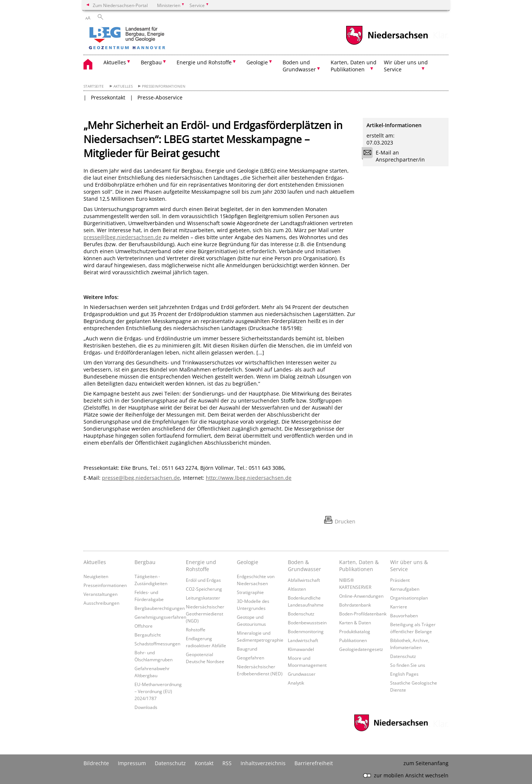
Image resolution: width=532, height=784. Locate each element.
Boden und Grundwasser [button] (299, 66)
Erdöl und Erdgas (203, 580)
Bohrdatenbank (355, 605)
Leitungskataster (203, 598)
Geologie (248, 562)
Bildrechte (96, 763)
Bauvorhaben (404, 615)
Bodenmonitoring (306, 631)
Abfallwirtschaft (304, 580)
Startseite (94, 86)
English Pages (404, 674)
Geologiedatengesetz (361, 649)
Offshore (144, 626)
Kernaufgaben (405, 589)
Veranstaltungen (100, 594)
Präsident (400, 580)
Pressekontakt (108, 97)
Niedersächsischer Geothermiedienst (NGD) (205, 614)
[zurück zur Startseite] (148, 39)
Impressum (132, 763)
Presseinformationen (164, 86)
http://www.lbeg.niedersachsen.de (249, 478)
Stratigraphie (250, 592)
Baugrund (247, 649)
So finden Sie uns (408, 665)
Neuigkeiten (96, 576)
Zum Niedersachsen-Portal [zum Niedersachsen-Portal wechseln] (120, 5)
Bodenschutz (301, 614)
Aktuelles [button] (115, 62)
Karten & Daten (355, 622)
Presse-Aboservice (160, 97)
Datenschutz (403, 656)
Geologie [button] (257, 62)
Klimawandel (301, 649)
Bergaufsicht (148, 635)
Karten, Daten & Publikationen (359, 566)
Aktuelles (123, 86)
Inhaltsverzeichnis (263, 763)
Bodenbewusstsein (307, 622)
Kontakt (204, 763)
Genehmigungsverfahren (160, 617)
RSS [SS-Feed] (227, 763)
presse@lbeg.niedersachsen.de (122, 237)
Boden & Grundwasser (304, 566)
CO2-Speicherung (204, 589)
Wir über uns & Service (409, 566)
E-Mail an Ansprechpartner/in (396, 156)
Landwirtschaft (303, 640)
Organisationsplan (409, 598)
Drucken (345, 521)
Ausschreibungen (101, 603)
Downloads (146, 707)
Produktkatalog (355, 631)
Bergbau (145, 562)
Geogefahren (250, 658)
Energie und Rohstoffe (201, 566)
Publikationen (353, 640)
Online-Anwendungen (361, 596)
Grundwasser (302, 674)
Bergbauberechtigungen (160, 608)
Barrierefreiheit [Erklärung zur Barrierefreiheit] (314, 763)
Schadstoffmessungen (157, 644)
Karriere (399, 607)
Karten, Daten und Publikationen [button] (354, 66)
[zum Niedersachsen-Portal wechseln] (387, 44)
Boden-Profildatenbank (363, 614)
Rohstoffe (196, 629)
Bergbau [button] (151, 62)
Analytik (296, 683)
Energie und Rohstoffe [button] (204, 62)
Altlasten (297, 589)
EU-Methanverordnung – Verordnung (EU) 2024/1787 (158, 691)
